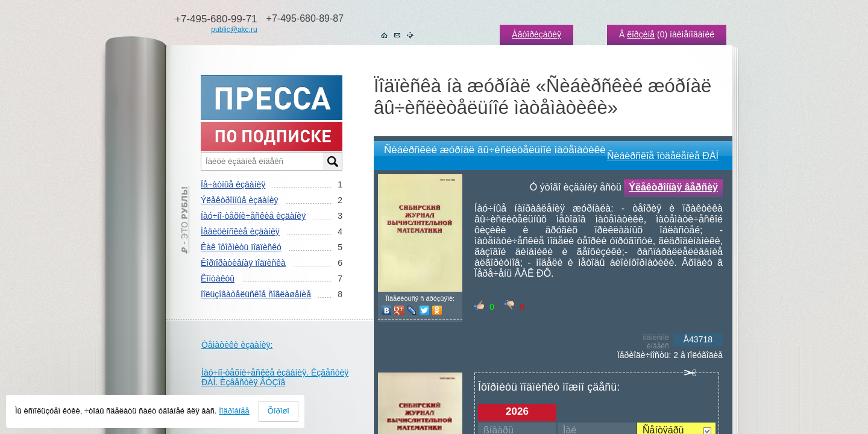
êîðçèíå (641, 34)
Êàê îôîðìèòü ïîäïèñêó (241, 247)
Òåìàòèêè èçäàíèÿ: (237, 345)
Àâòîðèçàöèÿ (536, 34)
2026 (517, 411)
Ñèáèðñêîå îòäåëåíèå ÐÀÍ (663, 156)
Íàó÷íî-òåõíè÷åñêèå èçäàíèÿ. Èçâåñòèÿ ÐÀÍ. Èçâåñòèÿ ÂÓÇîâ (275, 377)
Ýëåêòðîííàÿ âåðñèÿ (673, 187)
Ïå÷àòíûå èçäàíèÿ (233, 184)
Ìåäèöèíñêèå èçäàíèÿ (240, 231)
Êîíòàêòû (218, 278)
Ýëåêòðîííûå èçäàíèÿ (239, 200)
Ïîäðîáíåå (234, 411)
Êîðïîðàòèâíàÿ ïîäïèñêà (243, 263)
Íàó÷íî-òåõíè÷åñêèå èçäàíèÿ (253, 216)
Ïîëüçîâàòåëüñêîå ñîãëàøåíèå (256, 294)
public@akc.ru (234, 30)
